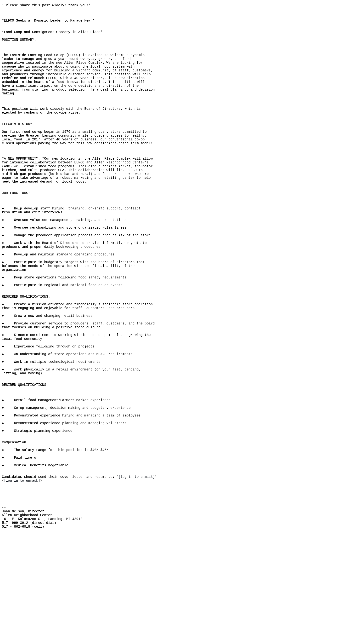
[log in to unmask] (137, 566)
